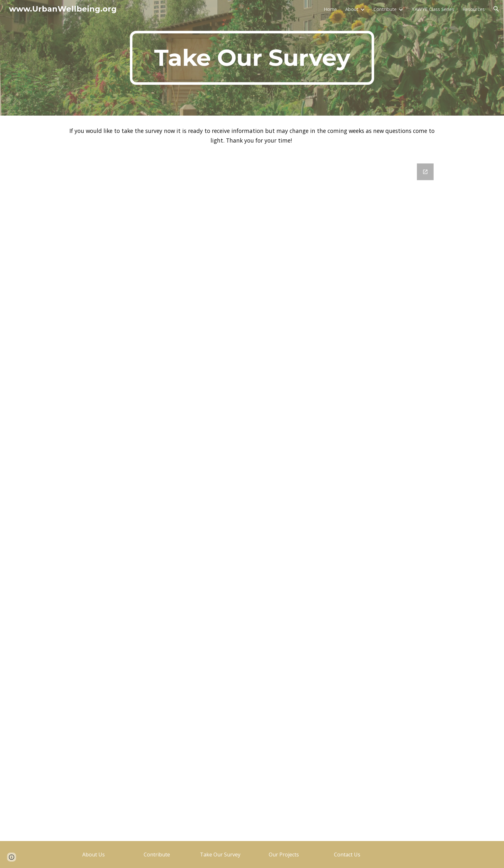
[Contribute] (157, 855)
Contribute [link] (385, 9)
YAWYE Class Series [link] (433, 9)
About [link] (352, 9)
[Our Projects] (284, 855)
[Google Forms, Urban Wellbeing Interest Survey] (252, 498)
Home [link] (330, 9)
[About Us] (94, 855)
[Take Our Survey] (220, 855)
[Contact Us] (347, 855)
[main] (252, 58)
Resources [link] (474, 9)
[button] (496, 9)
